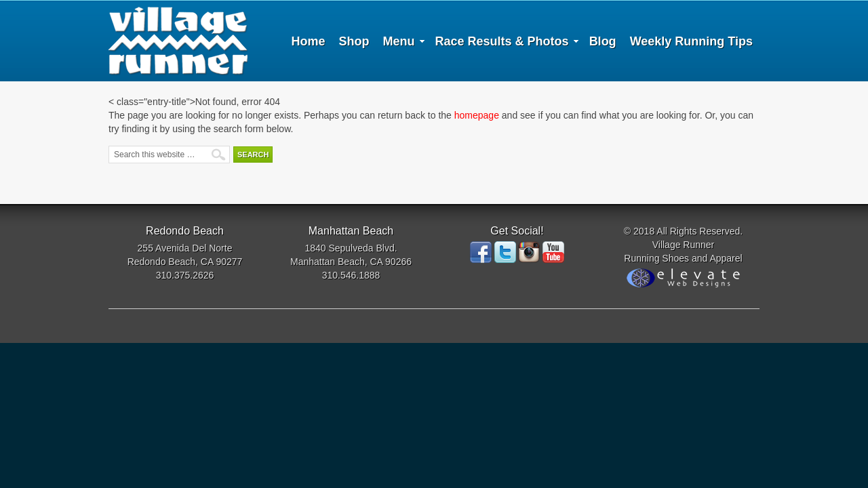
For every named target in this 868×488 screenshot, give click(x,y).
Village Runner (178, 41)
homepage (477, 115)
